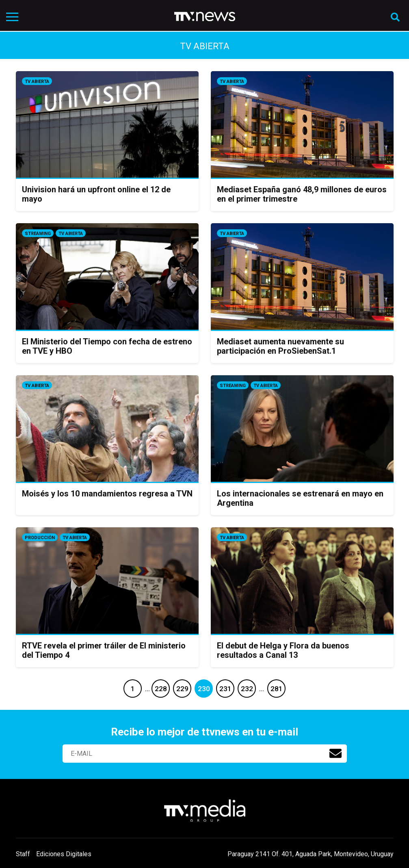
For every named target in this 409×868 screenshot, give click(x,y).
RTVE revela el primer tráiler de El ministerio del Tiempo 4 (104, 650)
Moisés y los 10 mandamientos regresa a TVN (107, 494)
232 (247, 689)
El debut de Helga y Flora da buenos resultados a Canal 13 (283, 650)
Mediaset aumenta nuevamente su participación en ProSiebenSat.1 (280, 346)
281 (277, 689)
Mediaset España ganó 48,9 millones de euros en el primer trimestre (302, 194)
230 (204, 689)
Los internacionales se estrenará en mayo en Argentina (300, 498)
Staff (23, 854)
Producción (40, 538)
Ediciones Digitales (64, 854)
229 (182, 689)
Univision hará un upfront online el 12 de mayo (96, 194)
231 (225, 689)
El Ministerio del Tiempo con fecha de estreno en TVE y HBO (107, 346)
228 (161, 689)
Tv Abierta (37, 82)
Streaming (38, 234)
